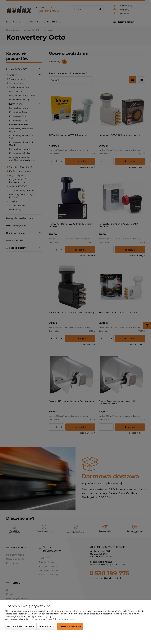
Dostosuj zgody (47, 626)
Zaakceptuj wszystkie (70, 626)
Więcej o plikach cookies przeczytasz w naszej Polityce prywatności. (40, 619)
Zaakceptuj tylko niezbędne (21, 626)
